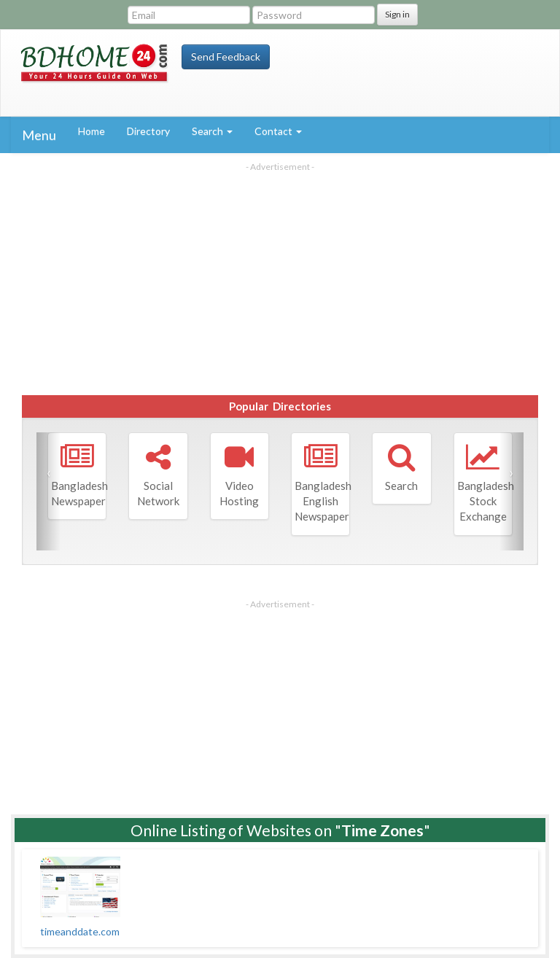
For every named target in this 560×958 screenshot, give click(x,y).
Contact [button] (278, 131)
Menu (39, 135)
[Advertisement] (280, 275)
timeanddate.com (80, 931)
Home (92, 131)
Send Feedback (226, 57)
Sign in (397, 14)
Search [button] (212, 131)
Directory (148, 131)
